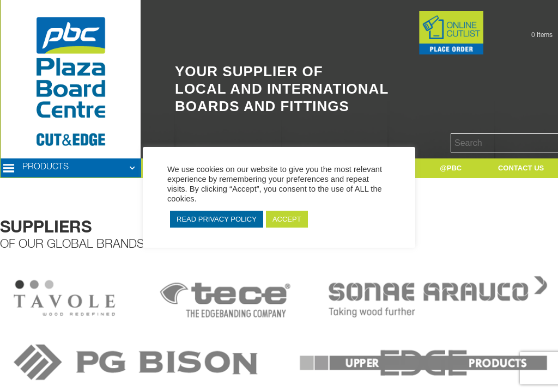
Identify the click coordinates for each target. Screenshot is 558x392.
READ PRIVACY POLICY (217, 219)
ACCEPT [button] (287, 219)
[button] (71, 168)
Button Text (402, 16)
